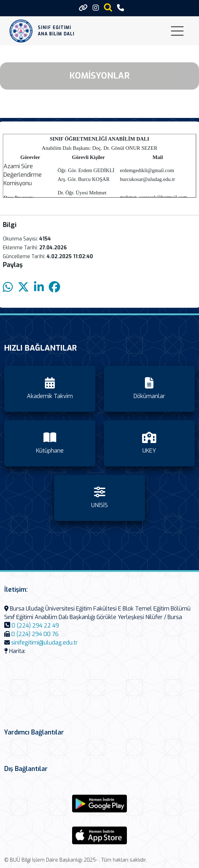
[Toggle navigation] (177, 31)
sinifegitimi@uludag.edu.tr (45, 643)
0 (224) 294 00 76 (35, 634)
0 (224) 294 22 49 (35, 626)
